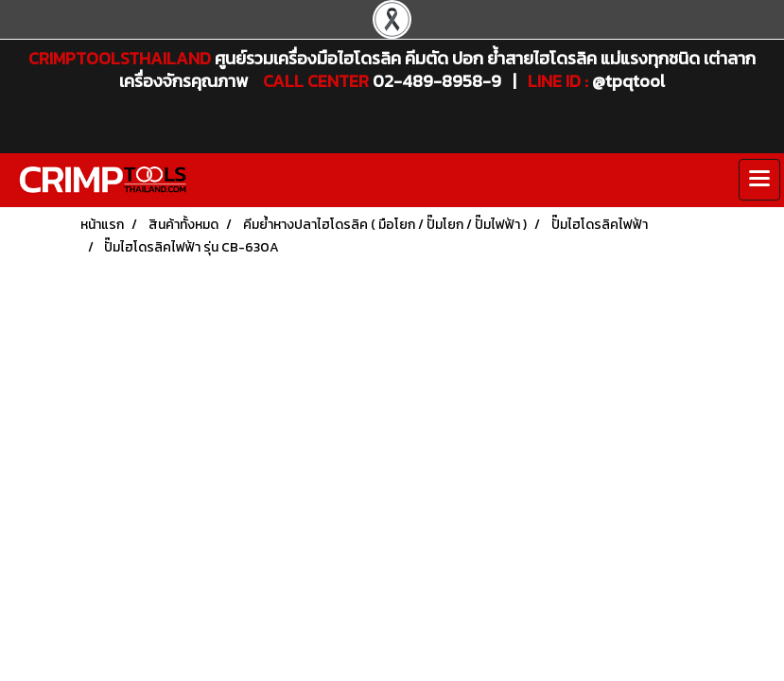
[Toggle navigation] (759, 180)
